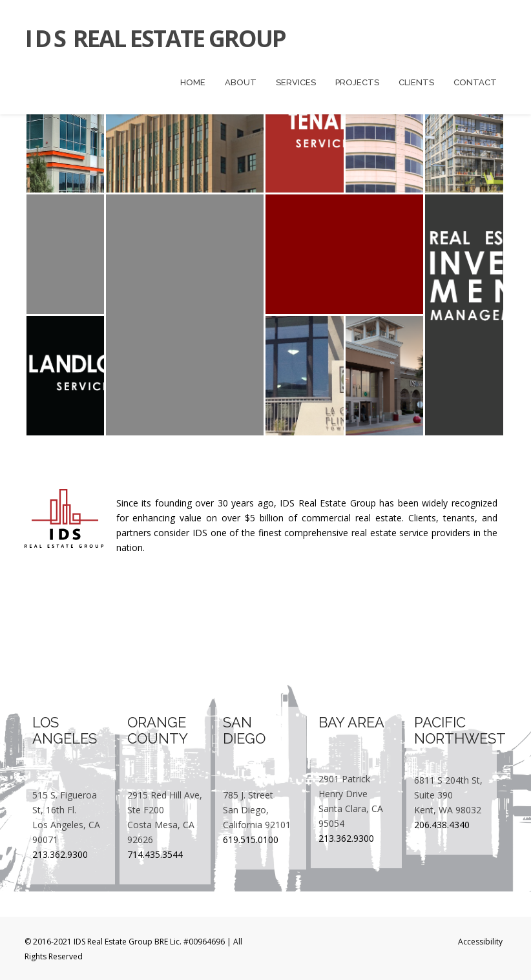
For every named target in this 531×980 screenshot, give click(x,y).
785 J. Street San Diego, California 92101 (257, 810)
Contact (475, 82)
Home (193, 82)
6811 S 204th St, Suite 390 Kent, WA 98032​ (448, 795)
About (241, 82)
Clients (416, 82)
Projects (357, 82)
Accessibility (480, 942)
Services (296, 82)
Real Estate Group (155, 39)
